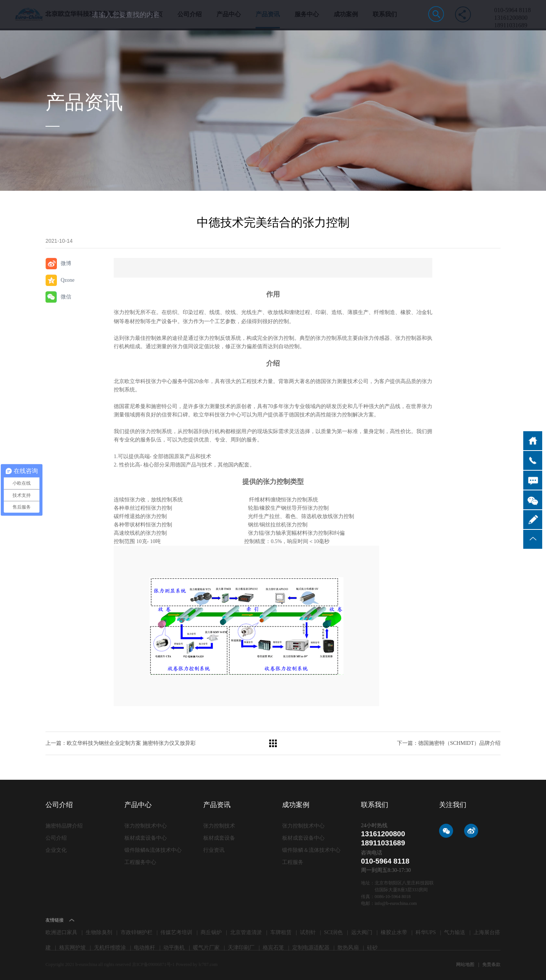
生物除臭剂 (99, 932)
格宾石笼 (273, 948)
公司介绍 (190, 20)
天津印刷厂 (241, 948)
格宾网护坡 (72, 948)
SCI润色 (334, 932)
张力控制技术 (219, 826)
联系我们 (385, 20)
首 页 (156, 20)
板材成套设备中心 (146, 838)
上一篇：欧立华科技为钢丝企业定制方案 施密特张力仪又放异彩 (121, 743)
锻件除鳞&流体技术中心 (153, 850)
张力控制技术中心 (146, 826)
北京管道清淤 (246, 932)
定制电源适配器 (311, 948)
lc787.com (208, 964)
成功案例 (346, 20)
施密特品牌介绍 (64, 826)
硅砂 (372, 948)
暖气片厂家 (206, 948)
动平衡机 (174, 948)
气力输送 (455, 932)
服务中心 (307, 20)
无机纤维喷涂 (110, 948)
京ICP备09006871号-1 (154, 964)
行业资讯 (214, 850)
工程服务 (293, 862)
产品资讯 (268, 20)
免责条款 (491, 964)
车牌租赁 (281, 932)
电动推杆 (144, 948)
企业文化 (56, 850)
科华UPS (426, 932)
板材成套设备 (219, 838)
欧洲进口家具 (61, 932)
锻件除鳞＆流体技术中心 (311, 850)
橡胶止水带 (394, 932)
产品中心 (229, 20)
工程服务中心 (140, 862)
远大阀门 (362, 932)
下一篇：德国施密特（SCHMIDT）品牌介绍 (449, 743)
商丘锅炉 (211, 932)
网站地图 (466, 964)
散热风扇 (348, 948)
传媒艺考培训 (176, 932)
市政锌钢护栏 (136, 932)
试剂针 (308, 932)
